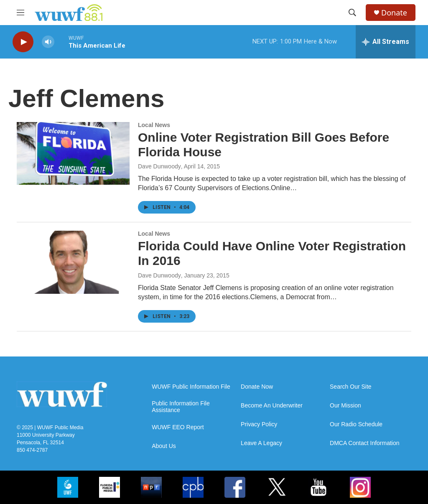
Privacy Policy (259, 424)
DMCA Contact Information (365, 443)
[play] (23, 42)
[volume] (48, 42)
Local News (154, 125)
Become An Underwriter (272, 406)
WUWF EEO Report (178, 427)
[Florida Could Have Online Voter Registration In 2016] (73, 262)
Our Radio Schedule (356, 424)
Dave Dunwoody (159, 166)
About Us (164, 446)
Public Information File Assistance (181, 407)
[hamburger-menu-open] (20, 13)
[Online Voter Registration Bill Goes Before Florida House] (73, 153)
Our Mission (345, 406)
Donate (394, 13)
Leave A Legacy (261, 443)
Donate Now (257, 387)
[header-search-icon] (352, 13)
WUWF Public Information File (191, 387)
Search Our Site (351, 387)
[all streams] (386, 42)
